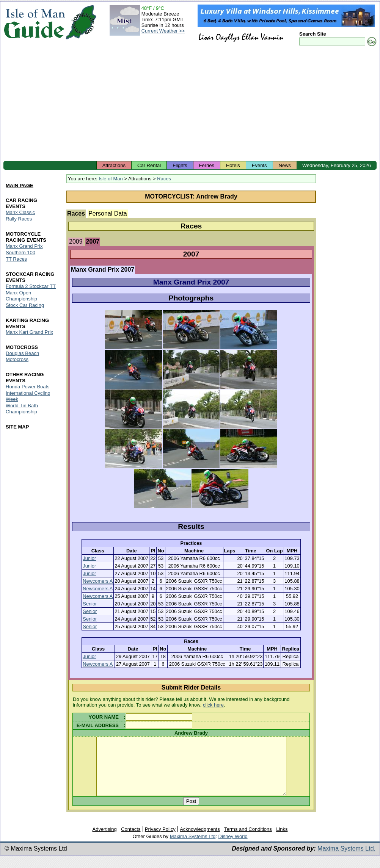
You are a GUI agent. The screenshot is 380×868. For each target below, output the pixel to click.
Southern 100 (20, 253)
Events (259, 165)
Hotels (233, 165)
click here (213, 705)
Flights (180, 165)
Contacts (131, 841)
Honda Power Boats (28, 387)
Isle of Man (111, 179)
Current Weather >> (163, 31)
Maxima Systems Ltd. (346, 860)
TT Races (16, 259)
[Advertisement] (190, 104)
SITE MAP (17, 427)
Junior (89, 558)
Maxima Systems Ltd (193, 848)
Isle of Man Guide (34, 22)
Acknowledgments (200, 841)
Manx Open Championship (21, 296)
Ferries (207, 165)
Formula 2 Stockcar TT (31, 286)
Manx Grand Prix (24, 246)
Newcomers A (98, 581)
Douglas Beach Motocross (22, 357)
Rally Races (19, 219)
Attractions (114, 165)
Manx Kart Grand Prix (29, 332)
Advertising (104, 841)
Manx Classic (20, 212)
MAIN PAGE (20, 185)
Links (282, 841)
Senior (90, 604)
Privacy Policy (160, 841)
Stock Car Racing (25, 305)
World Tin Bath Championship (22, 409)
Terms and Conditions (248, 841)
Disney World (233, 848)
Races (164, 179)
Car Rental (149, 165)
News (285, 165)
